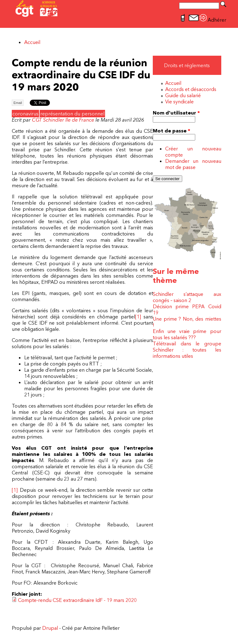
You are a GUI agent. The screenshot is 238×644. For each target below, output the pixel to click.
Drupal (50, 628)
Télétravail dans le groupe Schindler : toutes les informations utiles (187, 350)
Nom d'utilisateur (176, 113)
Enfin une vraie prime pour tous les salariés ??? (187, 334)
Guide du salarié (183, 95)
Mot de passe (172, 131)
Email (18, 103)
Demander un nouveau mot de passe (193, 164)
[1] (138, 317)
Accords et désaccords (191, 89)
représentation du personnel (72, 114)
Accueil (32, 42)
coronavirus (25, 114)
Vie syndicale (179, 102)
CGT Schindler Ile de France (63, 120)
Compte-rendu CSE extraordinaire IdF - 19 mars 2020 (77, 600)
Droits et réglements (187, 65)
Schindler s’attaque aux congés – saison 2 (187, 297)
